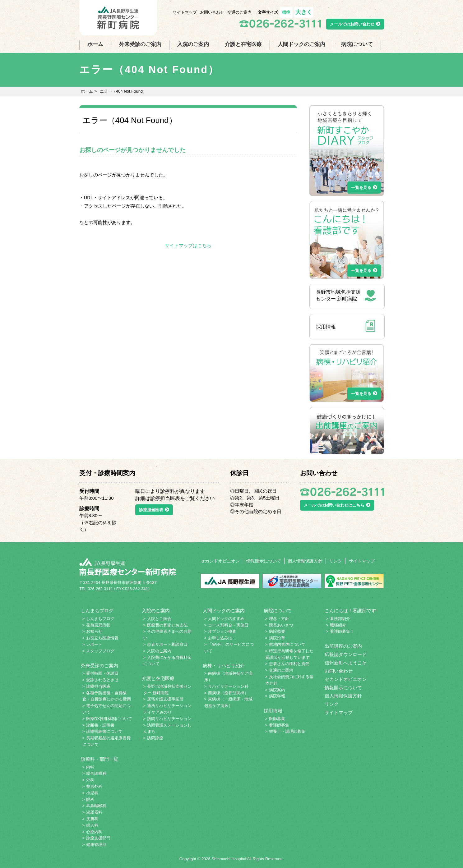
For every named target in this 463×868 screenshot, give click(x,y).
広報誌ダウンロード (346, 654)
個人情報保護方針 (305, 561)
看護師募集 (279, 725)
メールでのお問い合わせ (355, 24)
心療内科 (94, 832)
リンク (336, 561)
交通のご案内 (239, 12)
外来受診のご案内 (140, 44)
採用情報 (273, 711)
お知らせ (94, 631)
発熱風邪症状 (98, 625)
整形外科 (94, 786)
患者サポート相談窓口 (167, 644)
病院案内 (277, 690)
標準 (286, 12)
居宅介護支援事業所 (165, 699)
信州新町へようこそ (346, 663)
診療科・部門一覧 (100, 759)
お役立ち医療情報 (102, 638)
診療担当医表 (154, 510)
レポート (94, 644)
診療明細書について (104, 731)
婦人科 (92, 825)
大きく (304, 12)
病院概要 (277, 631)
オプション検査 (222, 631)
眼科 (90, 799)
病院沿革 (277, 638)
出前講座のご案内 (343, 646)
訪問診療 (155, 738)
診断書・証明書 (100, 725)
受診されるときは (102, 680)
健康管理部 (96, 845)
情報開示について (264, 561)
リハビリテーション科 (228, 686)
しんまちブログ (97, 611)
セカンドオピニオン (220, 561)
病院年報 (277, 696)
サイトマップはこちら (188, 246)
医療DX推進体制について (109, 719)
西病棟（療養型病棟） (228, 693)
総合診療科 (96, 773)
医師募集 (277, 719)
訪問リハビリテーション (169, 719)
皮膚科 (92, 819)
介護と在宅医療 (243, 44)
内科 (90, 767)
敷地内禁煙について (287, 644)
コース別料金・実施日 (228, 625)
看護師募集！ (342, 631)
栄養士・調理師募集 (287, 731)
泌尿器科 (94, 812)
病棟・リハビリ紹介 (224, 666)
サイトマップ (185, 12)
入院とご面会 (159, 619)
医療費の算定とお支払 (167, 625)
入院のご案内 (193, 44)
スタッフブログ (100, 651)
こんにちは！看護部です (350, 611)
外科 (90, 780)
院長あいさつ (281, 625)
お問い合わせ (212, 12)
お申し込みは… (222, 638)
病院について (357, 44)
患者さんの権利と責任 (289, 664)
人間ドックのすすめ (226, 619)
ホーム (95, 44)
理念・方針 (279, 619)
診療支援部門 (98, 838)
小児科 (92, 793)
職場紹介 (338, 625)
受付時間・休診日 (102, 673)
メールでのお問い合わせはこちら (337, 505)
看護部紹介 (340, 619)
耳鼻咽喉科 (96, 806)
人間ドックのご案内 (301, 44)
